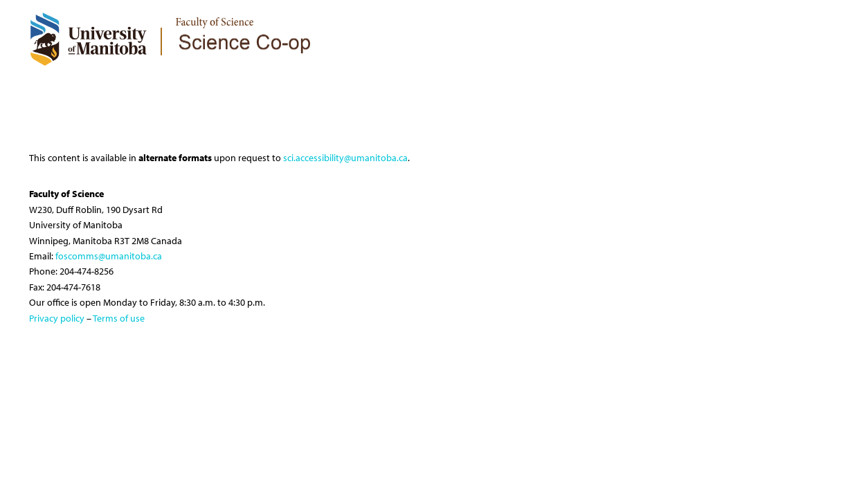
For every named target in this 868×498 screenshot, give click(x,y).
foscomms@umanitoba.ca (109, 256)
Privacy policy (57, 318)
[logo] (245, 25)
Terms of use (119, 318)
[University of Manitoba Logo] (88, 39)
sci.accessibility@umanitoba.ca (345, 158)
